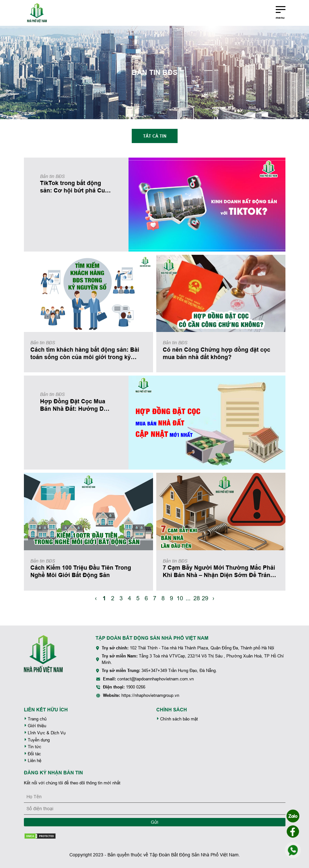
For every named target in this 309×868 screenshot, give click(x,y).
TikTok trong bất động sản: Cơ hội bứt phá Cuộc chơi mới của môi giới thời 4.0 (76, 187)
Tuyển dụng (37, 740)
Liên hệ (33, 761)
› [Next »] (213, 598)
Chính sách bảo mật (177, 719)
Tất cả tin (155, 136)
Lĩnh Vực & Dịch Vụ (45, 733)
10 (180, 598)
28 (197, 598)
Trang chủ (35, 719)
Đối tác (32, 754)
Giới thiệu (35, 726)
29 (205, 598)
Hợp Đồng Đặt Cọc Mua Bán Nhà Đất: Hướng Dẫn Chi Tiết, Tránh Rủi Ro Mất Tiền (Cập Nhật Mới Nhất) (76, 405)
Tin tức (33, 747)
